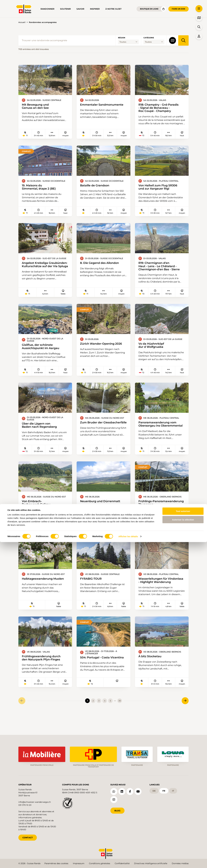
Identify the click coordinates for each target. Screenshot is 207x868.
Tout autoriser (183, 837)
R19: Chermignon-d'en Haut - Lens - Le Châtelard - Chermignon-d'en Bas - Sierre (159, 268)
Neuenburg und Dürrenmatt (103, 508)
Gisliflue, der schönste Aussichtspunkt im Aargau (43, 350)
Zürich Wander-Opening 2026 (93, 348)
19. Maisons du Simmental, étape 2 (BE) (41, 188)
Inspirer (95, 9)
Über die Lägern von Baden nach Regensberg (42, 429)
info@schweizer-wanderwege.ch (35, 801)
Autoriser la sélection (183, 846)
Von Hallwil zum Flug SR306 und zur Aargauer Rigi (161, 188)
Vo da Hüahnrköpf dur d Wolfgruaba (153, 348)
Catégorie (149, 38)
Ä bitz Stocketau (152, 672)
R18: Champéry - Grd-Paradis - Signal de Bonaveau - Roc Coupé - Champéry (161, 108)
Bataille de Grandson (97, 187)
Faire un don (178, 9)
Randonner (47, 9)
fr (164, 790)
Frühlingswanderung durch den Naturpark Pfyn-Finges (44, 673)
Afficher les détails (128, 862)
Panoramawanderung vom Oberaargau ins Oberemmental (156, 430)
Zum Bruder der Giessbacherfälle (93, 428)
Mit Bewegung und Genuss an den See (38, 107)
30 (120, 718)
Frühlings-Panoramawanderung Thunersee (156, 512)
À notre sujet (113, 9)
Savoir (80, 9)
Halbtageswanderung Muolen (39, 592)
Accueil (22, 22)
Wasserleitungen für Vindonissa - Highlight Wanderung (156, 593)
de (154, 790)
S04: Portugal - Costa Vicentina (93, 675)
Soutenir (65, 9)
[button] (199, 9)
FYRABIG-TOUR (93, 590)
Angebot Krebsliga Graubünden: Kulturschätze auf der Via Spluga (44, 268)
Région (122, 38)
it (173, 790)
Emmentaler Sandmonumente (94, 107)
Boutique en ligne (149, 9)
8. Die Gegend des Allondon (102, 265)
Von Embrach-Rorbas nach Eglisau (38, 510)
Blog (117, 810)
